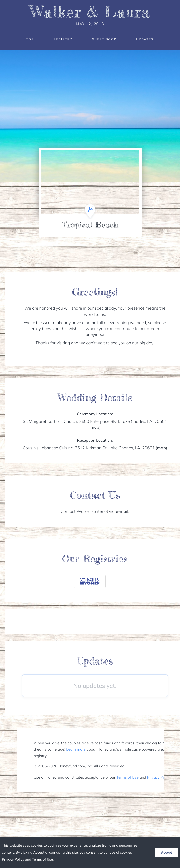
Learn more (76, 749)
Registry (63, 39)
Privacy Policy (159, 777)
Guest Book (104, 39)
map (95, 427)
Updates (145, 39)
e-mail (122, 512)
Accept (167, 852)
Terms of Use (127, 777)
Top (30, 39)
